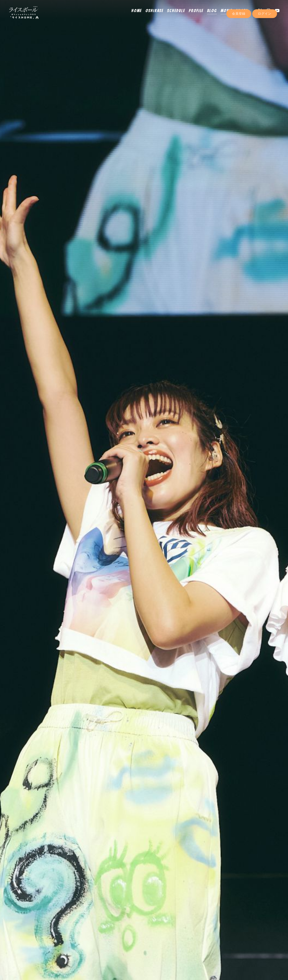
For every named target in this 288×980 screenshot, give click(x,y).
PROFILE (193, 16)
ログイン (265, 26)
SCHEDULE (172, 16)
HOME (133, 16)
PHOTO (238, 16)
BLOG (208, 16)
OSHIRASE (151, 16)
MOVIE (223, 16)
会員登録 (239, 26)
